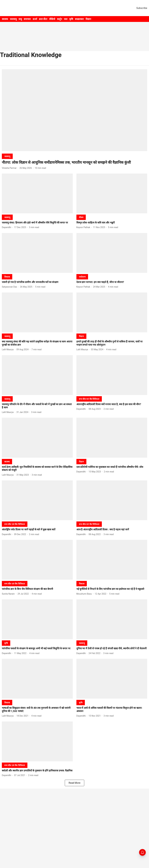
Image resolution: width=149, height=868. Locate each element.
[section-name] (7, 156)
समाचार (27, 19)
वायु (20, 19)
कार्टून (59, 19)
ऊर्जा (35, 19)
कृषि (71, 19)
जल (66, 19)
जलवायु (13, 19)
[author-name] (10, 168)
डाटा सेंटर (43, 19)
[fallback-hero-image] (74, 110)
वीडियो (52, 19)
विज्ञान (88, 19)
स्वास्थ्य (5, 19)
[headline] (74, 163)
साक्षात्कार (79, 19)
